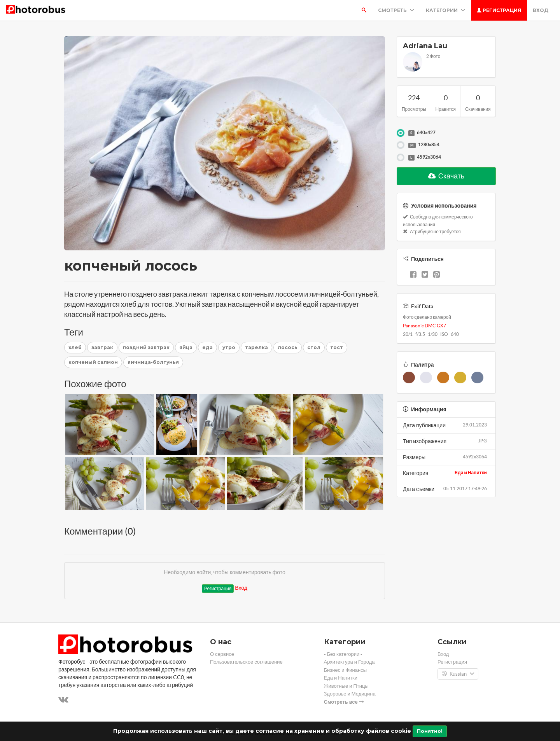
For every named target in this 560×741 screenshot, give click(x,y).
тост (337, 347)
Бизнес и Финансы (346, 670)
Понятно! (430, 731)
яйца (186, 347)
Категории (445, 10)
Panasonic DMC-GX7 (424, 326)
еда (207, 347)
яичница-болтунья (153, 362)
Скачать (446, 176)
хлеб (75, 347)
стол (314, 347)
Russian (458, 674)
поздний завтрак (146, 347)
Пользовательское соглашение (246, 662)
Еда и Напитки (471, 473)
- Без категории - (343, 654)
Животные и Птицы (346, 686)
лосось (288, 347)
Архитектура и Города (349, 662)
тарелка (256, 347)
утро (229, 347)
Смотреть (396, 10)
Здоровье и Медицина (350, 694)
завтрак (102, 347)
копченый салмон (93, 362)
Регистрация (499, 10)
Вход (541, 10)
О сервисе (222, 654)
